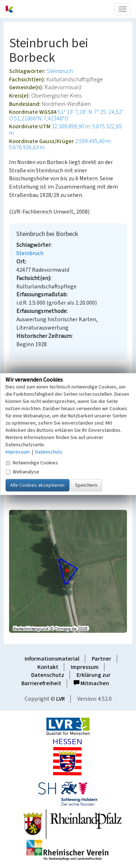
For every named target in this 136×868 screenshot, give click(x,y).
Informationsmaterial (52, 659)
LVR (61, 699)
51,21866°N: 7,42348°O (41, 119)
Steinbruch (60, 71)
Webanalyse (22, 472)
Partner (102, 659)
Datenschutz (48, 675)
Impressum (85, 667)
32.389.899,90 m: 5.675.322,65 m (65, 130)
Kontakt (48, 667)
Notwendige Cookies (32, 463)
